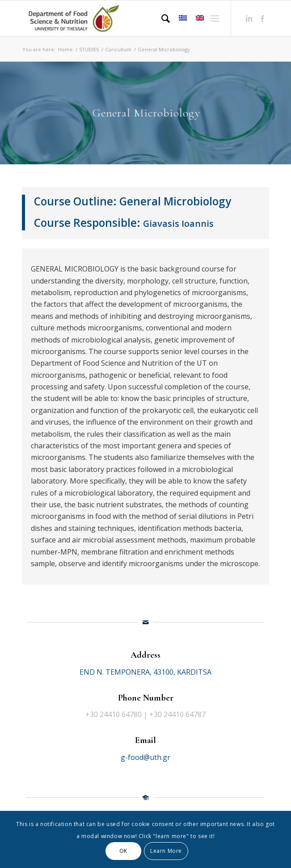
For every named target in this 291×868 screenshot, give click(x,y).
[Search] (161, 18)
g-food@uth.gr (145, 757)
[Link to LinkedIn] (249, 18)
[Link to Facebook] (262, 18)
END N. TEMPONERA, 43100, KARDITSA (145, 672)
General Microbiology (175, 201)
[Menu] (215, 18)
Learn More (166, 851)
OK (123, 851)
